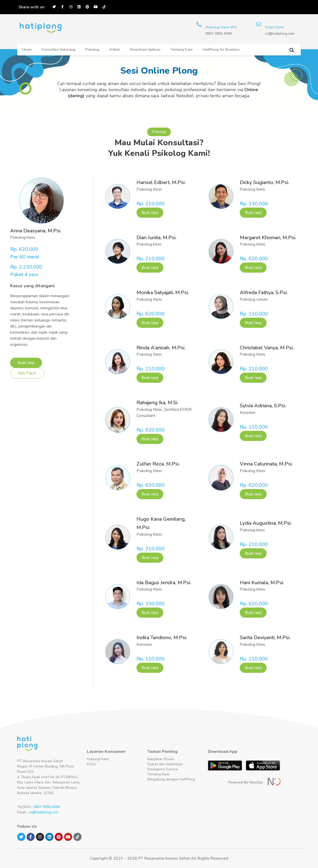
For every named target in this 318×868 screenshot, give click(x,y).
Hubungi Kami (98, 759)
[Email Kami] (259, 24)
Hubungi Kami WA (221, 27)
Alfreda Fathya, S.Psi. (264, 292)
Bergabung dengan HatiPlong (171, 779)
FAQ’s (92, 764)
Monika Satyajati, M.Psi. (163, 292)
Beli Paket (27, 373)
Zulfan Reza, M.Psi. (158, 464)
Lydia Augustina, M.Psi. (266, 523)
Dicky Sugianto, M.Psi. (264, 182)
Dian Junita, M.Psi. (156, 238)
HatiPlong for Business (221, 49)
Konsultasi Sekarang (58, 49)
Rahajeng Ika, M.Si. (157, 403)
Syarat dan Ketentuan (165, 764)
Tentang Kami (182, 49)
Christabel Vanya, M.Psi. (267, 348)
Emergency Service (163, 769)
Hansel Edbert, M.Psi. (161, 182)
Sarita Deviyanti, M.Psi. (265, 638)
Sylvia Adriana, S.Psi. (263, 406)
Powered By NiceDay (245, 782)
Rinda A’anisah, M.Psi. (161, 348)
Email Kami (274, 27)
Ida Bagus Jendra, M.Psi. (164, 583)
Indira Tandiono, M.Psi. (162, 638)
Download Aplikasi (145, 49)
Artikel (114, 49)
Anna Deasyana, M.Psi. (36, 231)
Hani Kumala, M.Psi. (262, 583)
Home (27, 49)
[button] (292, 50)
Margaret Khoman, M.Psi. (268, 238)
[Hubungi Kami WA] (199, 24)
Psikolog (92, 49)
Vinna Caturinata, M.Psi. (266, 464)
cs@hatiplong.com (43, 812)
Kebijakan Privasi (161, 759)
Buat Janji (26, 363)
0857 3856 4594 (47, 807)
